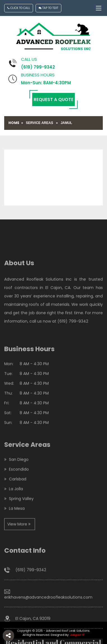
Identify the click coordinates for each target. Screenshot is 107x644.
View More (19, 539)
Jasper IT (74, 635)
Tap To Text (48, 8)
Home (14, 123)
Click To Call (19, 8)
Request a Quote (53, 99)
